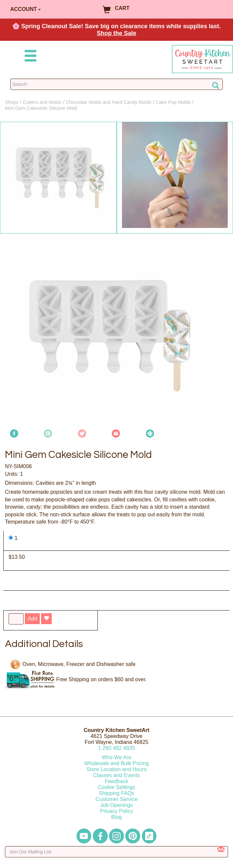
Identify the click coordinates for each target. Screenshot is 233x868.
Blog (116, 817)
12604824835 (116, 748)
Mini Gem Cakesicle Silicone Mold (41, 108)
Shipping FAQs (116, 793)
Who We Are (117, 757)
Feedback (116, 781)
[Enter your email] (116, 852)
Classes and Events (116, 775)
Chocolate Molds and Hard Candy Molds (108, 102)
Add (32, 619)
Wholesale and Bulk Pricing (116, 763)
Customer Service (116, 799)
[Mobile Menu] (29, 57)
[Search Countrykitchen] (116, 84)
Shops (12, 102)
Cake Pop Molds (173, 102)
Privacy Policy (117, 811)
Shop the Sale (116, 33)
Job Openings (116, 805)
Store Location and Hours (116, 769)
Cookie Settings (116, 787)
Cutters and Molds (42, 102)
